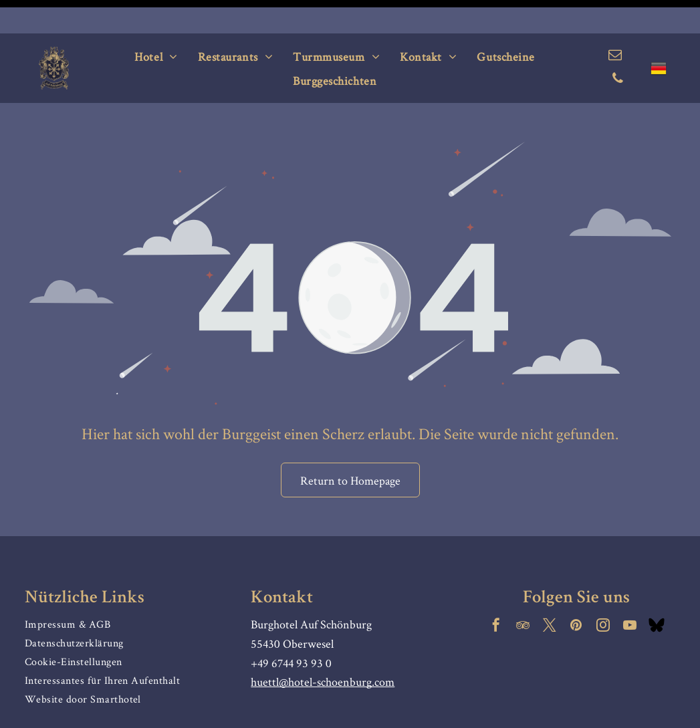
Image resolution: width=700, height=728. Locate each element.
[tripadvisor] (523, 593)
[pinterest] (576, 593)
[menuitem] (156, 23)
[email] (615, 23)
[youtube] (630, 593)
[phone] (618, 46)
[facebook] (496, 593)
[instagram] (603, 593)
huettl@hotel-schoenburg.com (323, 648)
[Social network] (657, 593)
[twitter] (550, 593)
